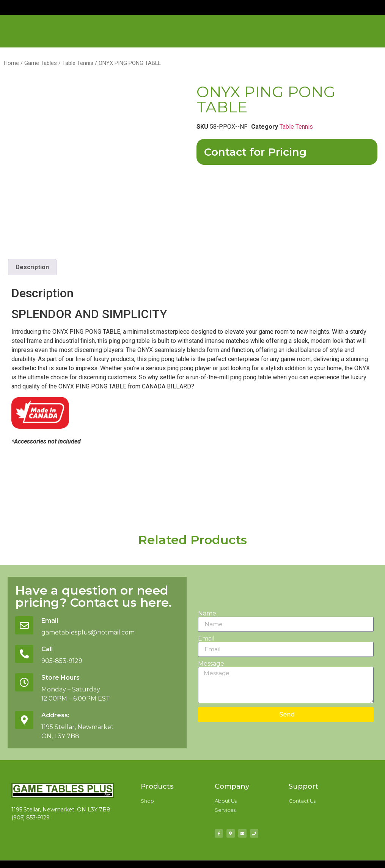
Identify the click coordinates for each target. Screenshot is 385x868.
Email (53, 620)
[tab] (32, 267)
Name (207, 614)
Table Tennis (78, 63)
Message (211, 664)
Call (50, 649)
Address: (58, 716)
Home (11, 63)
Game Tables (41, 63)
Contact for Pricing (255, 152)
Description (32, 267)
